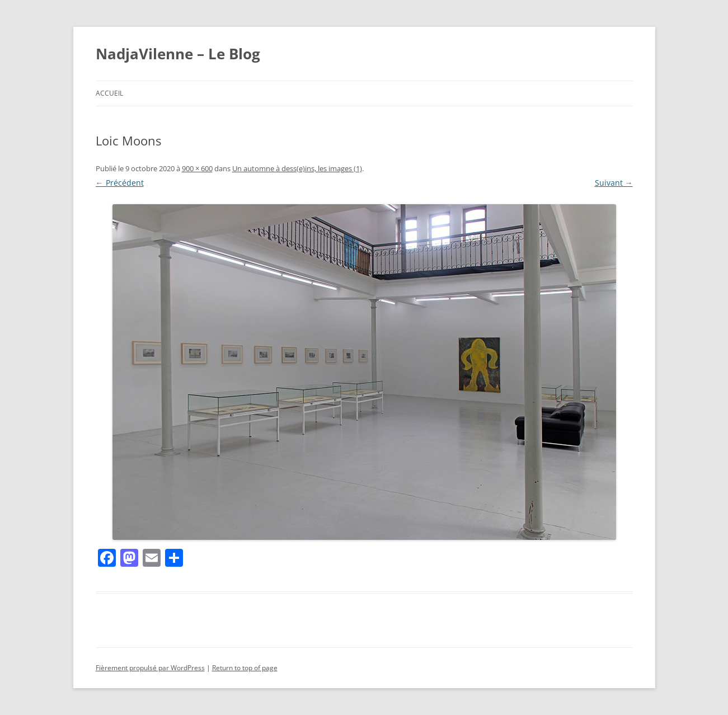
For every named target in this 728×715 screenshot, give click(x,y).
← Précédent (120, 183)
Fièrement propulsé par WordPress (150, 668)
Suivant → (614, 183)
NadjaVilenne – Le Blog (178, 54)
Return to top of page (245, 668)
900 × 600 (197, 168)
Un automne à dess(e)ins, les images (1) (297, 168)
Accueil (109, 93)
